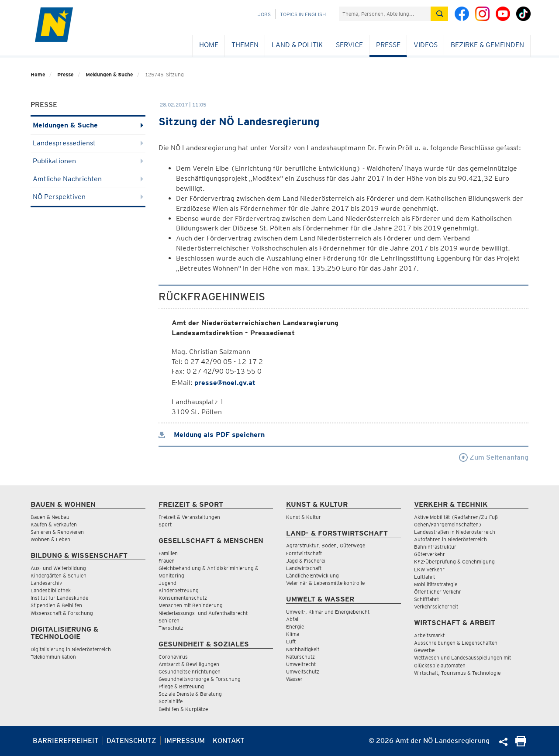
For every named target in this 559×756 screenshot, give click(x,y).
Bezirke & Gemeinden (487, 45)
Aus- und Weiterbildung (58, 568)
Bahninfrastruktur (435, 547)
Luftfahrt (424, 577)
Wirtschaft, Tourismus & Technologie (457, 673)
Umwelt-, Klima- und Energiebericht (328, 612)
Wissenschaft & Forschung (62, 613)
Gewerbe (424, 650)
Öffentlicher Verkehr (438, 592)
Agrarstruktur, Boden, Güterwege (326, 545)
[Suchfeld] (385, 14)
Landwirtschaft (304, 568)
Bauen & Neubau (50, 517)
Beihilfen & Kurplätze (183, 709)
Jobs (264, 14)
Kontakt (229, 741)
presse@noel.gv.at (225, 383)
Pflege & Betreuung (181, 686)
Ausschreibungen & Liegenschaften (456, 643)
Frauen (167, 561)
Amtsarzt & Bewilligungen (189, 664)
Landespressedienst (88, 143)
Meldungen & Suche (109, 74)
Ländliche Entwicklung (312, 576)
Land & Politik (297, 45)
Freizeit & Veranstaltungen (189, 517)
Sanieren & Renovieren (57, 532)
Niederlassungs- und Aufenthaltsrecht (203, 613)
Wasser (294, 679)
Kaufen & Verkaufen (54, 524)
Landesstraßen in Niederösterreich (455, 532)
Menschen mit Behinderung (191, 605)
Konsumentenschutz (183, 598)
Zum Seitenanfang (494, 457)
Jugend (167, 583)
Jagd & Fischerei (306, 561)
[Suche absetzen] (439, 14)
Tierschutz (171, 628)
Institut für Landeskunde (59, 598)
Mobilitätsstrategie (436, 584)
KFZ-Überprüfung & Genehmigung (454, 562)
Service (349, 45)
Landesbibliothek (51, 590)
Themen (245, 45)
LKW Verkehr (429, 569)
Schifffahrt (426, 599)
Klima (293, 634)
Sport (165, 524)
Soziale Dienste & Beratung (190, 694)
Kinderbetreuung (179, 590)
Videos (426, 45)
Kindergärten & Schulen (59, 576)
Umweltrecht (301, 664)
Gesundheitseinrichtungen (190, 672)
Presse (388, 45)
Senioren (169, 620)
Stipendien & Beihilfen (56, 605)
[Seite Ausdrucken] (521, 744)
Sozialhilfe (171, 701)
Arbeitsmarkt (429, 635)
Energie (295, 627)
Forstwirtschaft (304, 553)
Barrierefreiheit (66, 741)
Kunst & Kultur (304, 517)
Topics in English (303, 14)
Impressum (185, 741)
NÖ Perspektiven (88, 197)
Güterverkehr (430, 554)
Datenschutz (131, 741)
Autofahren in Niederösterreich (450, 539)
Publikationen (88, 161)
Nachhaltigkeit (303, 649)
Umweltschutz (303, 672)
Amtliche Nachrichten (88, 179)
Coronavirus (173, 657)
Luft (291, 641)
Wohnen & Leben (50, 539)
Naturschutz (300, 657)
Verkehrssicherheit (436, 607)
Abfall (293, 619)
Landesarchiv (46, 583)
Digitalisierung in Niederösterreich (71, 649)
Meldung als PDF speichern (212, 435)
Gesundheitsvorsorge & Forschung (200, 679)
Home (209, 45)
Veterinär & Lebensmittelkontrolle (325, 583)
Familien (168, 553)
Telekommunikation (53, 657)
